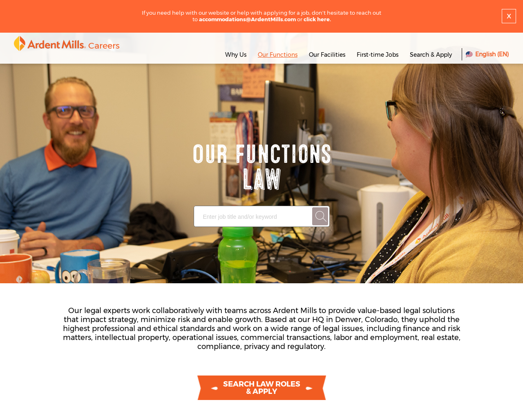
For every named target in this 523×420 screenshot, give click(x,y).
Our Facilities (327, 55)
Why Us (236, 55)
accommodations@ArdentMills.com (247, 19)
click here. (317, 19)
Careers (104, 46)
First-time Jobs (378, 55)
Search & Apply (431, 55)
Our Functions (278, 55)
